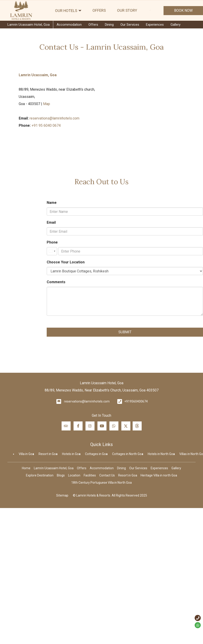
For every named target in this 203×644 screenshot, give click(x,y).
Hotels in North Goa (161, 454)
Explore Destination (40, 475)
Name (52, 203)
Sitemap (62, 495)
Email (51, 222)
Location (74, 475)
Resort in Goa (48, 454)
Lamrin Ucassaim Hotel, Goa (29, 25)
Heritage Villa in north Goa (159, 475)
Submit (125, 332)
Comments (56, 282)
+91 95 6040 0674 (46, 125)
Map (47, 104)
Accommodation (69, 25)
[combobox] (52, 251)
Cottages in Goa (96, 454)
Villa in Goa (26, 454)
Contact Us (107, 475)
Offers (99, 10)
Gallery (175, 25)
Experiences (155, 25)
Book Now (183, 10)
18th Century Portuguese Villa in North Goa (101, 483)
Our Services (130, 25)
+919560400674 (136, 401)
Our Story (127, 10)
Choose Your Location (66, 262)
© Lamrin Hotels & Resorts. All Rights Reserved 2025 (110, 495)
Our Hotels (68, 11)
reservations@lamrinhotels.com (54, 118)
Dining (109, 25)
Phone (52, 242)
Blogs (61, 475)
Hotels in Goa (71, 454)
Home (26, 468)
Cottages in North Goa (128, 454)
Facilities (90, 475)
